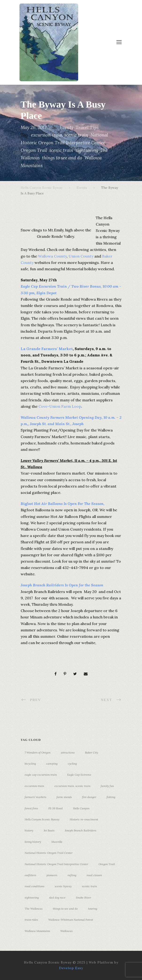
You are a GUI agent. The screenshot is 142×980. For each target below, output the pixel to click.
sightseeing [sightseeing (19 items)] (32, 897)
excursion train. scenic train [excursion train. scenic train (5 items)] (72, 786)
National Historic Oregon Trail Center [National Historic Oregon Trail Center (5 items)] (49, 853)
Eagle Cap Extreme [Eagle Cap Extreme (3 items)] (79, 775)
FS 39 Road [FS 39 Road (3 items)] (56, 808)
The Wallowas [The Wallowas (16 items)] (34, 909)
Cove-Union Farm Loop (60, 406)
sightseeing (87, 150)
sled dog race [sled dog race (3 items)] (57, 897)
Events (66, 127)
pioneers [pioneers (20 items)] (52, 875)
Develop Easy (71, 968)
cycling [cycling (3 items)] (72, 764)
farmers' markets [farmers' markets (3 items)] (35, 797)
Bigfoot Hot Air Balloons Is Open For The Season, (63, 504)
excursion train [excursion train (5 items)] (34, 786)
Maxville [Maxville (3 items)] (57, 842)
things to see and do (62, 158)
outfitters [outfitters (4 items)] (30, 875)
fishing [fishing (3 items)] (111, 797)
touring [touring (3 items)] (93, 909)
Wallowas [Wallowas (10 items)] (66, 931)
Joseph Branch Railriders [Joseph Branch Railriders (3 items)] (81, 830)
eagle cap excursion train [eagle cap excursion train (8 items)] (41, 775)
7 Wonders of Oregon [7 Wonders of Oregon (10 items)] (38, 752)
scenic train (61, 150)
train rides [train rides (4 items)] (31, 920)
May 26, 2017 (34, 127)
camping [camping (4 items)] (52, 764)
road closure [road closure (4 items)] (94, 875)
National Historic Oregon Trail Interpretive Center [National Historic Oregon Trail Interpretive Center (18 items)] (56, 864)
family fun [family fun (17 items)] (107, 786)
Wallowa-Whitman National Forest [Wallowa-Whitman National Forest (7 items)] (71, 920)
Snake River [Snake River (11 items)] (83, 897)
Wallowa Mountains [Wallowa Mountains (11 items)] (37, 931)
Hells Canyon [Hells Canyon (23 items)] (81, 808)
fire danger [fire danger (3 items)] (89, 797)
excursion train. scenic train (60, 135)
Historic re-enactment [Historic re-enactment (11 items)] (84, 819)
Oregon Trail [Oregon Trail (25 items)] (107, 864)
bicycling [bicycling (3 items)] (30, 764)
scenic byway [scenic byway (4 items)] (63, 886)
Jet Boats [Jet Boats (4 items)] (49, 830)
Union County (81, 256)
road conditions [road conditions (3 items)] (35, 886)
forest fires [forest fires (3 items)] (31, 808)
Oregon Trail (34, 150)
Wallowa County (52, 256)
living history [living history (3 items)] (33, 842)
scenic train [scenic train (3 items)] (89, 886)
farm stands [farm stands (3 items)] (64, 797)
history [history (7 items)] (29, 830)
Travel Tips (87, 127)
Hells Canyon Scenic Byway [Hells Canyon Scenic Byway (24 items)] (42, 819)
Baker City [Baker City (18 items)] (92, 752)
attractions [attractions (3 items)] (68, 752)
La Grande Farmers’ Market (47, 349)
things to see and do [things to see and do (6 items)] (65, 909)
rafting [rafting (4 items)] (72, 875)
